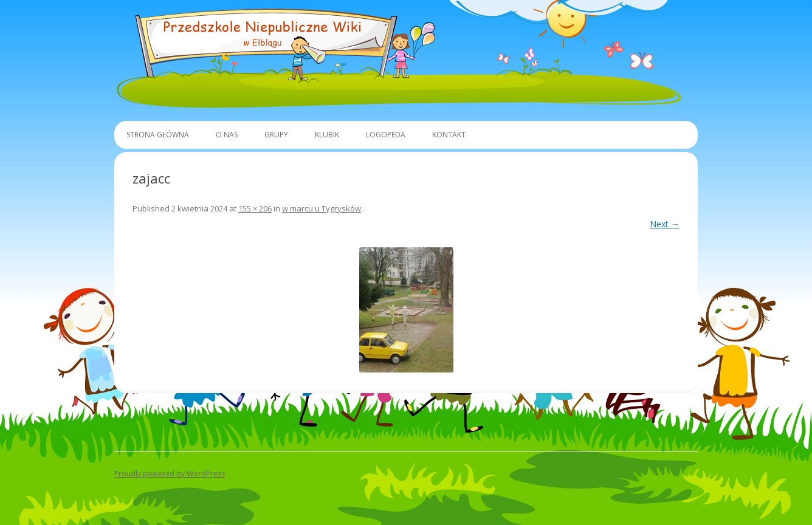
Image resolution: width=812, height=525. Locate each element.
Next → (665, 224)
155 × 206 (255, 208)
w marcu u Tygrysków (322, 208)
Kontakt (449, 135)
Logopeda (386, 135)
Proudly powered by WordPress (170, 474)
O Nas (227, 135)
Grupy (276, 135)
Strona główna (158, 135)
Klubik (327, 135)
